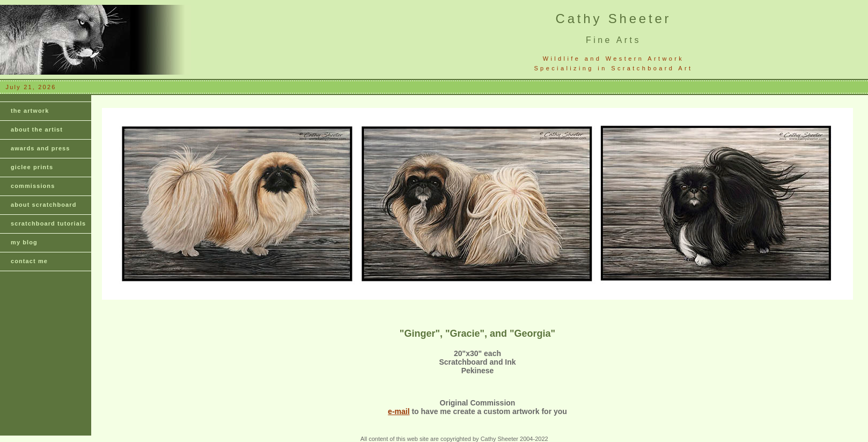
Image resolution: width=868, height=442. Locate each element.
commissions (33, 186)
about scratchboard (44, 205)
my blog (24, 242)
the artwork (30, 111)
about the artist (37, 129)
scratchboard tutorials (48, 223)
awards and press (41, 148)
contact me (29, 261)
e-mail (399, 411)
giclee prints (32, 167)
